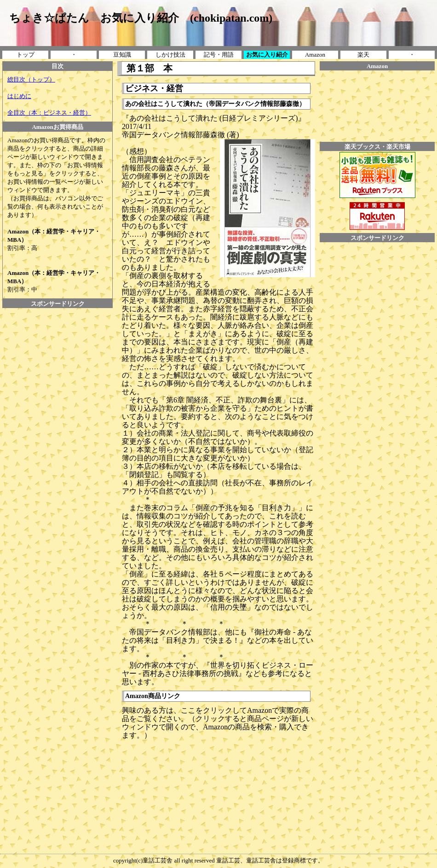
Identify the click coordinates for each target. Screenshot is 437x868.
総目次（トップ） (31, 79)
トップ (26, 55)
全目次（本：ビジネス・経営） (49, 113)
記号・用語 (219, 55)
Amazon (315, 55)
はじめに (19, 96)
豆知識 (122, 55)
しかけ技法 (170, 55)
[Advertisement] (57, 329)
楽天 (363, 55)
